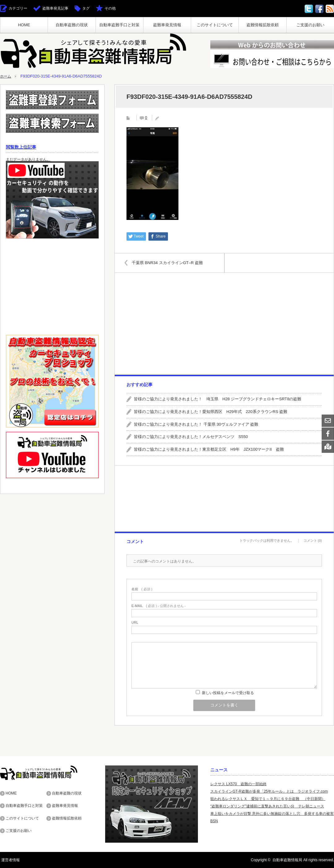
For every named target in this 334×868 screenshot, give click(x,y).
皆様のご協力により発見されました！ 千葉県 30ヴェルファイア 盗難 (196, 424)
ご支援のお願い (310, 25)
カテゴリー (18, 8)
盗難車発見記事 (55, 8)
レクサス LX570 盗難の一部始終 (238, 784)
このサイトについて (215, 25)
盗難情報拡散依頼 (263, 25)
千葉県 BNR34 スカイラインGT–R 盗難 (169, 262)
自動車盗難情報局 (287, 860)
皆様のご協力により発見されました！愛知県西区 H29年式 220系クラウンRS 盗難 (211, 412)
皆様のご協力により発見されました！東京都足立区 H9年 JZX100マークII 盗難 (209, 449)
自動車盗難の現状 (72, 25)
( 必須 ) (142, 589)
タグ (86, 8)
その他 (110, 8)
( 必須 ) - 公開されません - (159, 606)
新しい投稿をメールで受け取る (228, 693)
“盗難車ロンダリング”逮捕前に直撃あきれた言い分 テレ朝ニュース (267, 806)
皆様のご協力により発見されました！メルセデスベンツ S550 (191, 437)
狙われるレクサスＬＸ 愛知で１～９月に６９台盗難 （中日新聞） (268, 799)
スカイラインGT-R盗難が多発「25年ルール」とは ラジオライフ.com (269, 791)
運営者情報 (9, 860)
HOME (24, 25)
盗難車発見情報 (167, 25)
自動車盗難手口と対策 (119, 25)
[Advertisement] (224, 324)
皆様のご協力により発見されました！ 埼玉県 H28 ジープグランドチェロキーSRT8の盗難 (218, 399)
